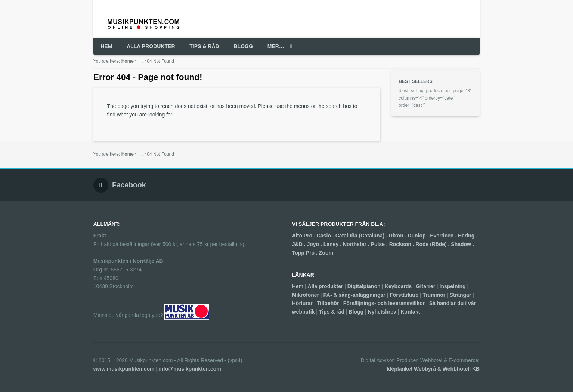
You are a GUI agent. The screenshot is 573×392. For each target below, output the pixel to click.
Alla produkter (326, 286)
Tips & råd (332, 312)
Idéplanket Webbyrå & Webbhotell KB (433, 369)
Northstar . (357, 244)
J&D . (300, 244)
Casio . (326, 236)
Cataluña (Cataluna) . (362, 236)
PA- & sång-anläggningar (354, 295)
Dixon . (398, 236)
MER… (276, 46)
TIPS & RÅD (204, 46)
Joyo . (315, 244)
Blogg (356, 312)
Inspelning (453, 286)
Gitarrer (426, 286)
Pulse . (380, 244)
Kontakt (410, 312)
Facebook (129, 185)
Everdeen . (444, 236)
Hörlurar (302, 303)
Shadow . (462, 244)
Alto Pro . (304, 236)
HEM (106, 46)
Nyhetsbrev (382, 312)
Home (128, 61)
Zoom (326, 253)
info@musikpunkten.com (190, 369)
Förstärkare (404, 295)
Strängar (461, 295)
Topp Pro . (306, 253)
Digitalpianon (364, 286)
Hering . (468, 236)
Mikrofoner (306, 295)
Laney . (333, 244)
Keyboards (398, 286)
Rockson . (402, 244)
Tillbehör (328, 303)
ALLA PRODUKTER (151, 46)
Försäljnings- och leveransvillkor (384, 303)
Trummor (434, 295)
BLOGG (243, 46)
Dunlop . (419, 236)
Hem (298, 286)
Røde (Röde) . (433, 244)
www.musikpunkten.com (124, 369)
